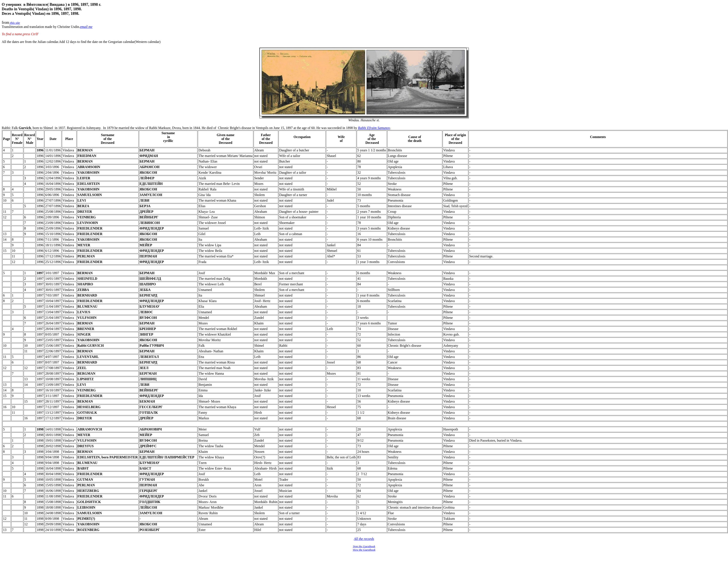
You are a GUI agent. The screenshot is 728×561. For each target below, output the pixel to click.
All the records (364, 539)
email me (86, 27)
